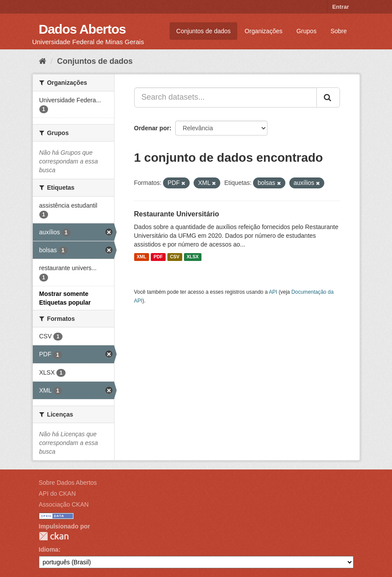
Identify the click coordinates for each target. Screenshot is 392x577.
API (273, 292)
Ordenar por (152, 128)
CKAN (54, 536)
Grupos (306, 31)
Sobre (338, 31)
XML (142, 257)
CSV (175, 257)
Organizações (264, 31)
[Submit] (328, 97)
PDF (158, 257)
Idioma (49, 549)
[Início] (43, 61)
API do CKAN (57, 494)
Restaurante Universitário (177, 214)
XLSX (193, 257)
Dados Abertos (82, 29)
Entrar (340, 7)
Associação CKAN (64, 504)
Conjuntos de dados (203, 31)
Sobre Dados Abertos (68, 483)
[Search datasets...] (225, 97)
